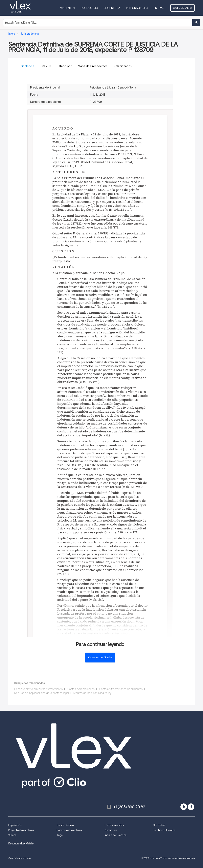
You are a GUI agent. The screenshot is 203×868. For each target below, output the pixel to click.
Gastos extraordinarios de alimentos (121, 689)
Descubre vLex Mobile (21, 844)
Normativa (111, 830)
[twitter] (184, 807)
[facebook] (191, 807)
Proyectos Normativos (21, 830)
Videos (12, 835)
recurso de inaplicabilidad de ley (92, 693)
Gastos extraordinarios (81, 689)
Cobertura (112, 8)
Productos (89, 8)
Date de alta (182, 8)
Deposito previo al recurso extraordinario (38, 689)
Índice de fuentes (115, 835)
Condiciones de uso (19, 858)
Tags (59, 835)
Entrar (159, 8)
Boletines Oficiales (164, 830)
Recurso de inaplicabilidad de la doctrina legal (42, 693)
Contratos (159, 825)
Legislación (15, 825)
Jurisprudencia (65, 825)
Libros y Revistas (114, 825)
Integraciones (137, 8)
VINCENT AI (68, 8)
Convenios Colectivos (69, 830)
